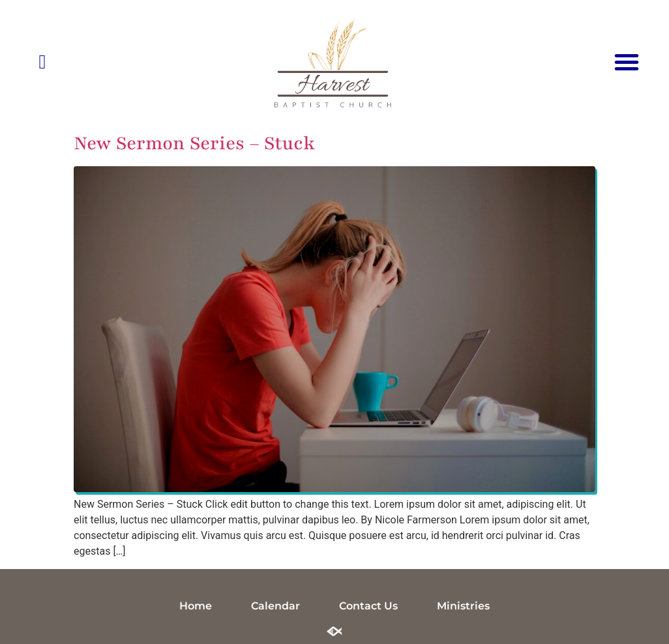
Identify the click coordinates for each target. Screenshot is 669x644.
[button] (627, 62)
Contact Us (368, 606)
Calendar (275, 606)
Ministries (463, 606)
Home (196, 606)
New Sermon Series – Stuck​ (194, 143)
